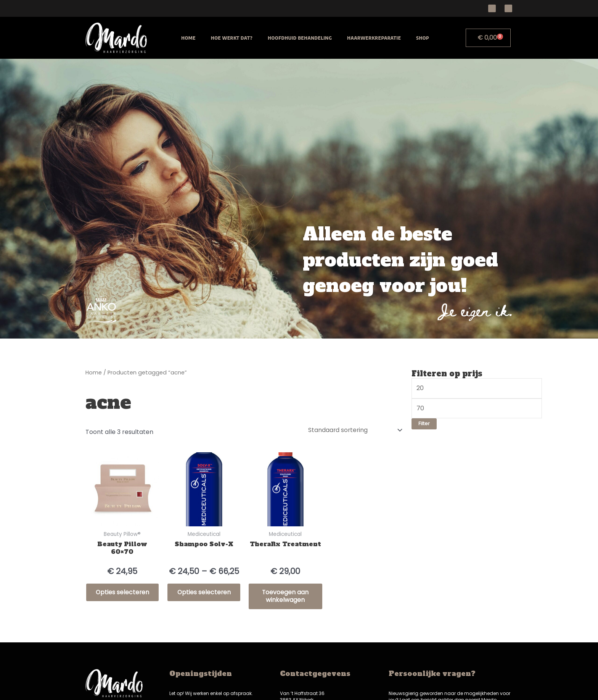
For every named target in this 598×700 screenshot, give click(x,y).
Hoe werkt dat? (232, 38)
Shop (423, 38)
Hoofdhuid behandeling (300, 38)
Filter (424, 423)
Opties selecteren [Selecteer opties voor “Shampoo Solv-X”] (204, 596)
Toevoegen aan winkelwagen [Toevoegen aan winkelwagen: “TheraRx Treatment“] (285, 596)
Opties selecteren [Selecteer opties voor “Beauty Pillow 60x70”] (122, 596)
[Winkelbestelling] (354, 429)
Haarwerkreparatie (374, 38)
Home (188, 38)
